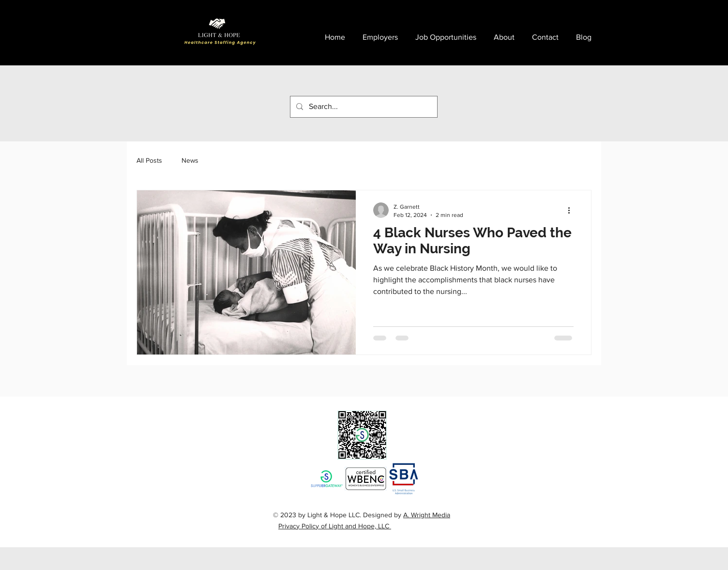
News (190, 160)
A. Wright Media (427, 515)
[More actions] (572, 210)
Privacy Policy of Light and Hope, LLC (335, 526)
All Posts (149, 160)
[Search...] (363, 107)
